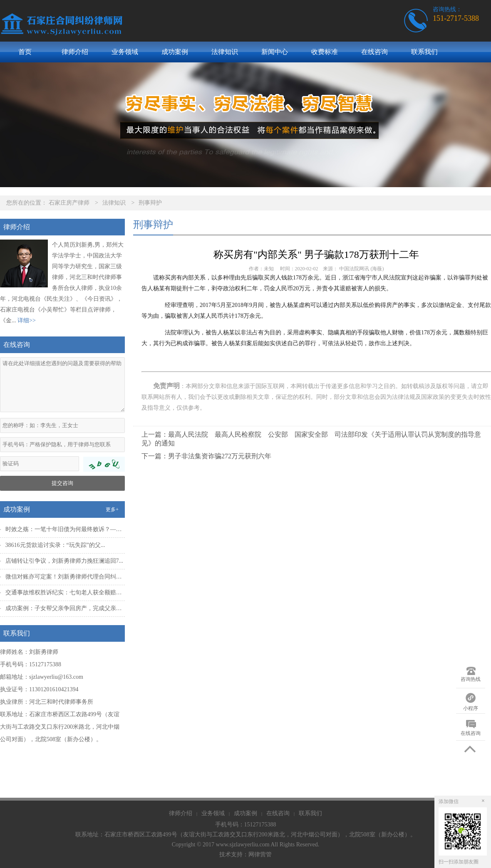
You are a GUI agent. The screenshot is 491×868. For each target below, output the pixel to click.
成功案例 (175, 52)
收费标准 (325, 52)
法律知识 (225, 52)
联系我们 (424, 52)
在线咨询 (374, 52)
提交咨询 (62, 483)
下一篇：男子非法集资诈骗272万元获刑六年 (206, 456)
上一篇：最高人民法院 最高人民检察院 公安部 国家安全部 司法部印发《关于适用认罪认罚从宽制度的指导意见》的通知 (311, 439)
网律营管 (260, 854)
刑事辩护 (150, 203)
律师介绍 (75, 52)
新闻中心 (275, 52)
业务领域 (125, 52)
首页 (25, 52)
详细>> (27, 320)
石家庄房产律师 (69, 203)
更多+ (112, 509)
